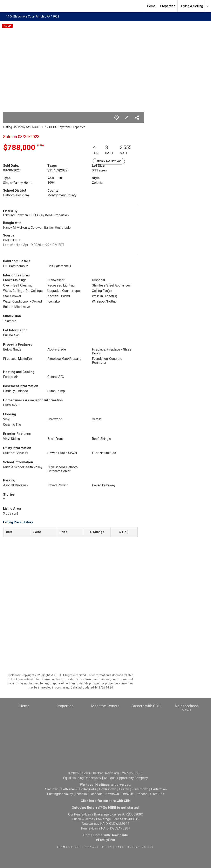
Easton (124, 789)
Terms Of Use (69, 847)
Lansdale (96, 794)
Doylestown (108, 789)
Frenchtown (140, 789)
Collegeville (88, 789)
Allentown (51, 789)
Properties (168, 6)
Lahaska (81, 794)
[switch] (116, 118)
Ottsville (128, 794)
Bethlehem (69, 789)
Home (151, 6)
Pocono (142, 794)
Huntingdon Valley (60, 794)
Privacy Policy (98, 847)
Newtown (112, 794)
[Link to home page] (5, 6)
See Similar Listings (109, 161)
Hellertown (159, 789)
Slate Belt (157, 794)
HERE (112, 808)
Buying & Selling (191, 6)
